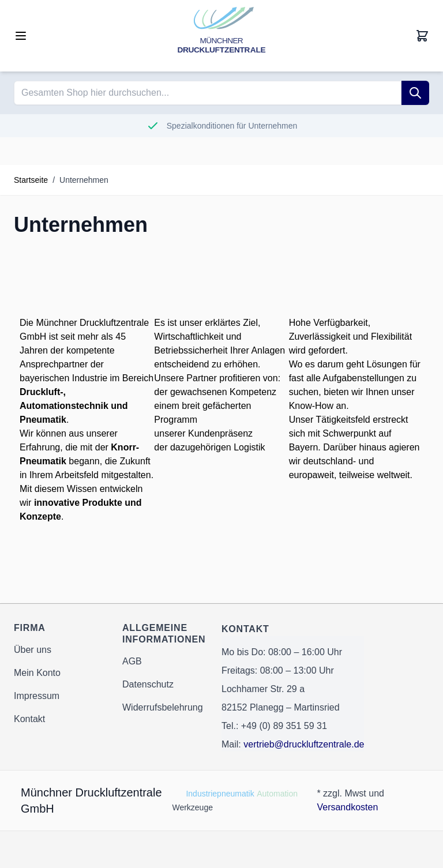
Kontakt (29, 719)
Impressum (37, 696)
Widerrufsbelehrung (163, 707)
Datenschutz (148, 684)
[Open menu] (21, 36)
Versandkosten (347, 807)
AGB (132, 661)
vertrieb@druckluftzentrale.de (304, 744)
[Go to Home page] (221, 36)
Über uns (33, 650)
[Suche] (415, 93)
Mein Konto (37, 673)
